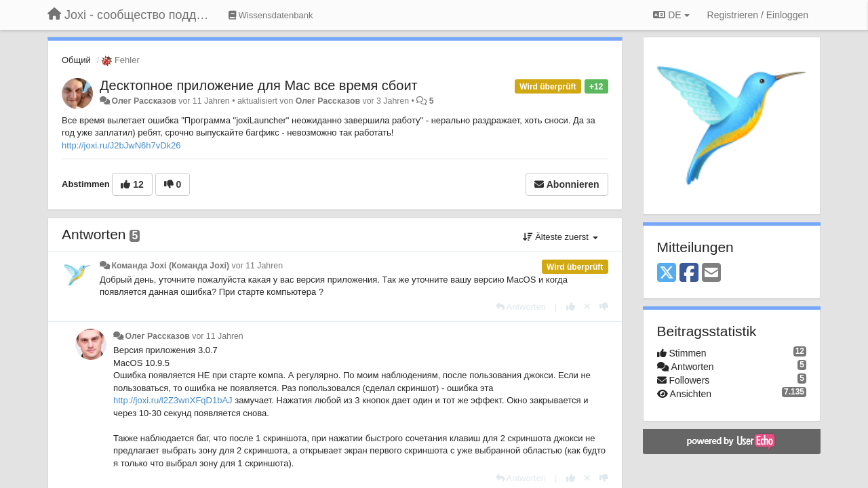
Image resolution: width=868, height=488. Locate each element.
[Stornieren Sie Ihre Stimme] (587, 307)
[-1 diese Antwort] (604, 307)
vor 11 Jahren (257, 266)
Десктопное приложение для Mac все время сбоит (259, 85)
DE (671, 15)
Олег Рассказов (143, 101)
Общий (76, 60)
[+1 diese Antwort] (571, 307)
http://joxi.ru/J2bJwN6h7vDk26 (121, 145)
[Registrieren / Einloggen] (758, 15)
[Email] (711, 273)
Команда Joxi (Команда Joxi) (170, 266)
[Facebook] (689, 273)
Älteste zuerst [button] (560, 237)
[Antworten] (521, 307)
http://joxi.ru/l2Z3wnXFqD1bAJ (173, 400)
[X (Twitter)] (667, 273)
